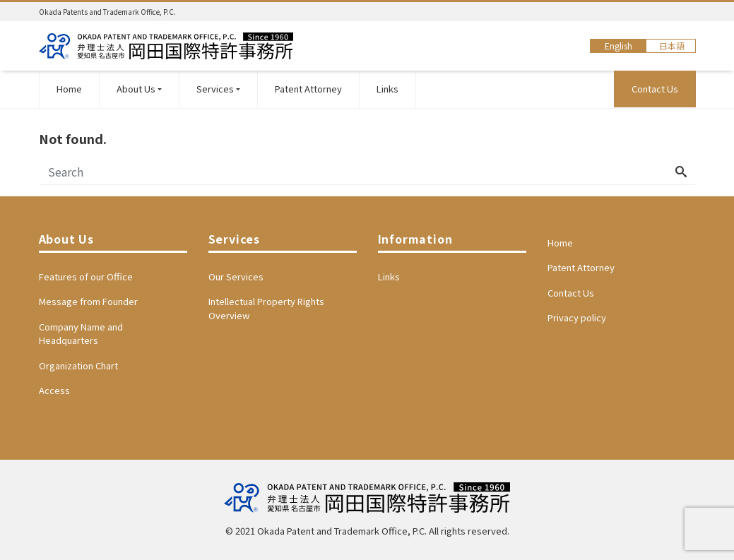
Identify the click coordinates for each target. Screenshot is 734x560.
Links (387, 89)
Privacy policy (577, 317)
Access (54, 390)
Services (215, 89)
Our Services (236, 276)
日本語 (672, 46)
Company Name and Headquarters (81, 334)
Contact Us (655, 89)
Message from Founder (88, 301)
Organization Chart (78, 365)
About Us (136, 89)
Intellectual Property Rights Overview (266, 308)
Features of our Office (86, 276)
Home (69, 89)
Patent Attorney (308, 89)
